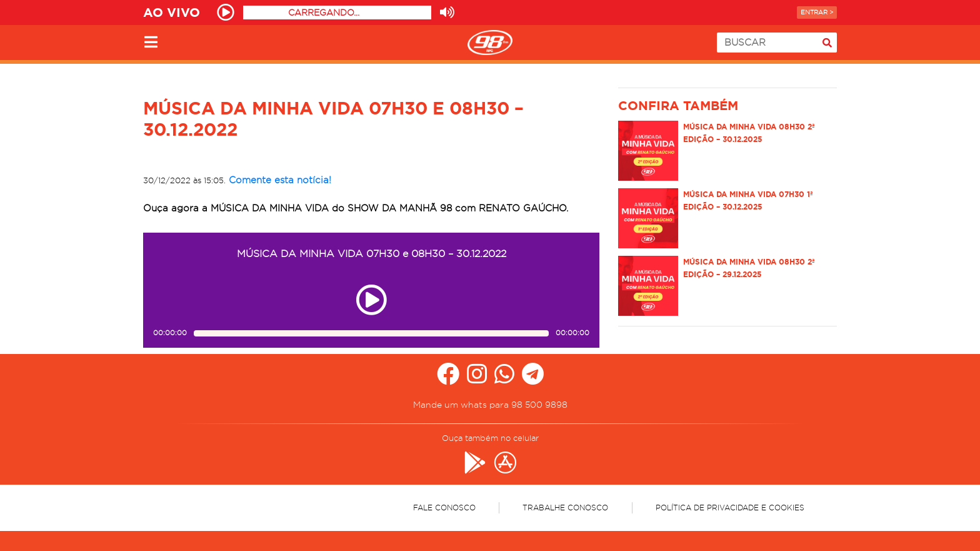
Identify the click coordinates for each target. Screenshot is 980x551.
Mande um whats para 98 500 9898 (490, 405)
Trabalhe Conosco (565, 508)
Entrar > (817, 12)
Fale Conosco (444, 508)
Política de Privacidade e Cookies (730, 508)
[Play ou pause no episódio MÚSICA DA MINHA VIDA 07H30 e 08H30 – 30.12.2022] (371, 300)
